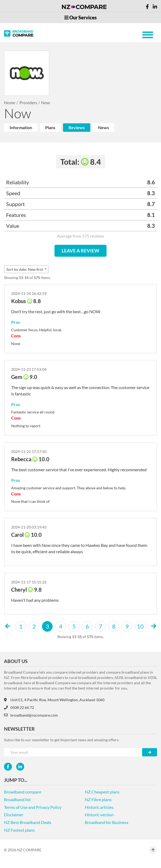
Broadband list (17, 799)
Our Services (80, 18)
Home (10, 102)
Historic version (99, 815)
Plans (50, 127)
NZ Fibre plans (98, 799)
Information (21, 127)
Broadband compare (23, 792)
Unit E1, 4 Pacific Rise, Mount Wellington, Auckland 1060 (54, 700)
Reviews (77, 127)
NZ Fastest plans (19, 830)
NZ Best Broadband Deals (28, 822)
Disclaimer (14, 815)
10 (140, 626)
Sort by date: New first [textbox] (25, 269)
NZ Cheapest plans (102, 792)
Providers (28, 102)
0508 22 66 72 (19, 707)
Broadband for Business (107, 822)
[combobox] (26, 269)
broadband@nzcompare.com (31, 715)
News (103, 127)
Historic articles (99, 807)
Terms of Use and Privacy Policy (33, 807)
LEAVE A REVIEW (80, 251)
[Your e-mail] (73, 752)
